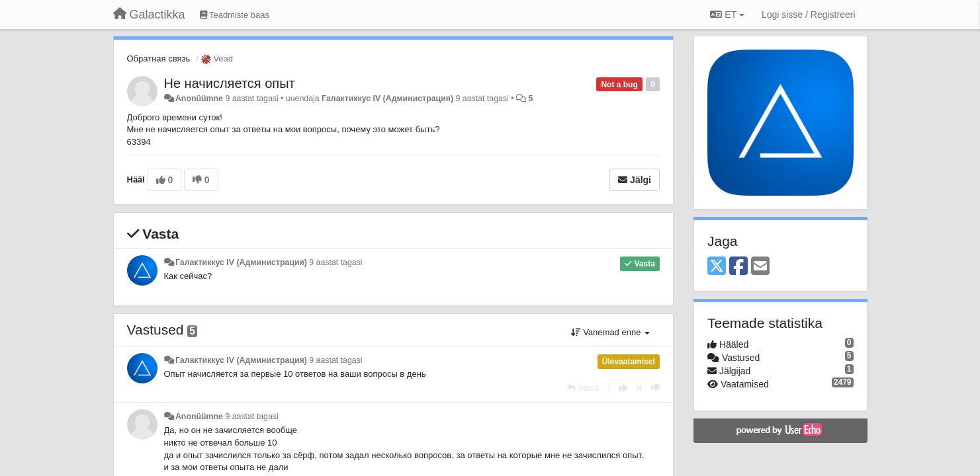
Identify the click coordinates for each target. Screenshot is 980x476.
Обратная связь (159, 59)
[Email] (760, 267)
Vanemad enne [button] (610, 332)
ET (727, 15)
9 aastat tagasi (335, 262)
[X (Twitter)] (717, 267)
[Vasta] (583, 388)
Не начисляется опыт (230, 83)
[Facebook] (738, 267)
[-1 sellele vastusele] (655, 388)
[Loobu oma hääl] (639, 388)
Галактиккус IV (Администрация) (387, 99)
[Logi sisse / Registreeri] (809, 15)
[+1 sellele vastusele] (623, 388)
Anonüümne (199, 99)
